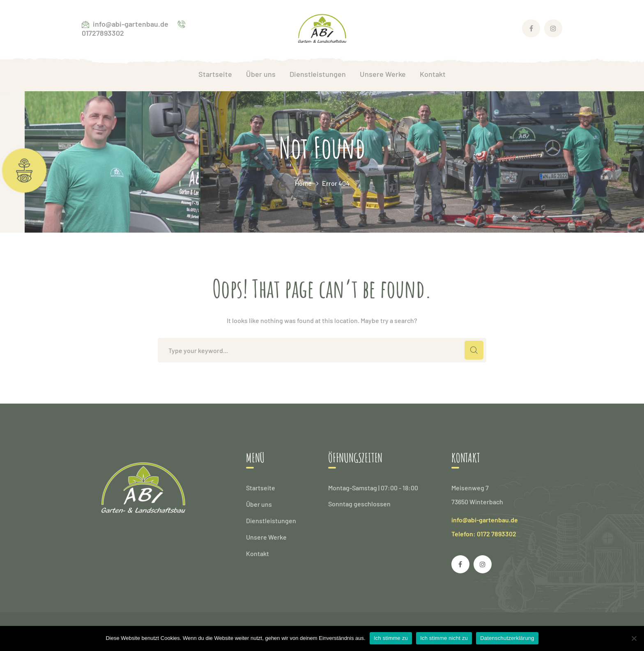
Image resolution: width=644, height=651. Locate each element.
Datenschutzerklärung (507, 638)
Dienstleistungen (271, 521)
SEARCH (474, 350)
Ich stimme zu (391, 638)
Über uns (259, 504)
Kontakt (258, 553)
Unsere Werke (266, 537)
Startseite (261, 488)
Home (303, 183)
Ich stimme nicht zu (444, 638)
